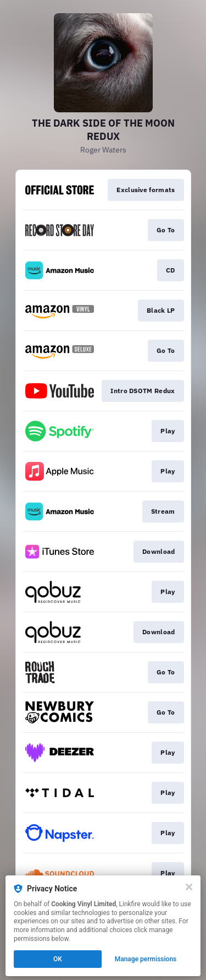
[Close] (189, 887)
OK (58, 959)
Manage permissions (146, 959)
